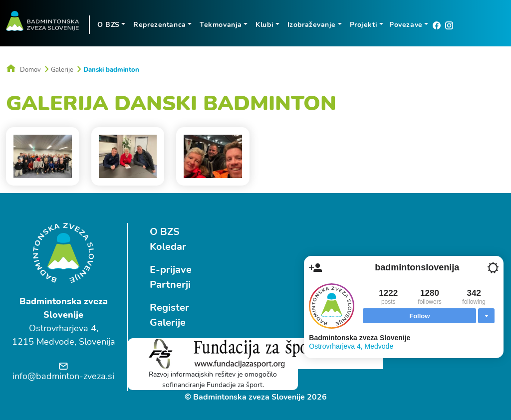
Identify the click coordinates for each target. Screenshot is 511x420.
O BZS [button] (109, 25)
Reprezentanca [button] (159, 25)
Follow (419, 316)
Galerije (62, 70)
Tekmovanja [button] (221, 25)
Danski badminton (111, 70)
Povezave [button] (406, 25)
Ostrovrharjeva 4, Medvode (351, 346)
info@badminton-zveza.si (63, 376)
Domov (23, 70)
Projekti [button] (364, 25)
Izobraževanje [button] (312, 25)
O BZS (165, 232)
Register (169, 308)
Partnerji (170, 285)
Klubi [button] (264, 25)
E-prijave (171, 270)
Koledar (168, 247)
